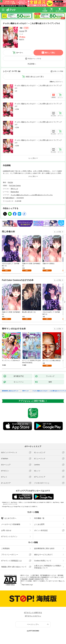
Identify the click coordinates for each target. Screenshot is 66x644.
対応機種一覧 (39, 518)
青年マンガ (14, 189)
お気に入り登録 (58, 71)
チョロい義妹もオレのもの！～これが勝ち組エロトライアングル (32, 195)
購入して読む (50, 53)
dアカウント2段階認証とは (11, 561)
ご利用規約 (5, 548)
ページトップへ (33, 624)
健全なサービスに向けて (43, 555)
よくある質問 (39, 524)
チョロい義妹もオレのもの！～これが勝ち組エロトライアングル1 (38, 87)
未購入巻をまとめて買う (35, 77)
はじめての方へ (9, 518)
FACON (22, 31)
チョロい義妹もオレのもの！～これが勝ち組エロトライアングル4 (38, 141)
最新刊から (59, 82)
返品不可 (22, 39)
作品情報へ (32, 64)
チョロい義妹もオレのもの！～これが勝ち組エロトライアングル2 (38, 105)
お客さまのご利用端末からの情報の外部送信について (48, 567)
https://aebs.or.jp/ (27, 585)
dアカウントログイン (9, 537)
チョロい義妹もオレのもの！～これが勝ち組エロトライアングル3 (38, 123)
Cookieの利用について (43, 561)
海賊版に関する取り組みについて (14, 567)
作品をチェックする (35, 59)
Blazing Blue (15, 192)
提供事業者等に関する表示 (44, 548)
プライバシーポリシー (10, 555)
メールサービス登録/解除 (11, 524)
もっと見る (58, 232)
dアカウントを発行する (33, 613)
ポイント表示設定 (41, 530)
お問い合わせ (6, 530)
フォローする (26, 31)
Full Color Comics (15, 186)
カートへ (20, 53)
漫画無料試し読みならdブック (10, 391)
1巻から (52, 82)
